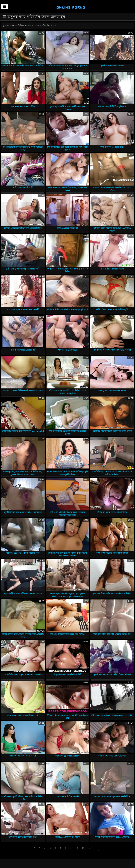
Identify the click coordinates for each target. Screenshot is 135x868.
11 (83, 848)
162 (90, 848)
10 (77, 848)
